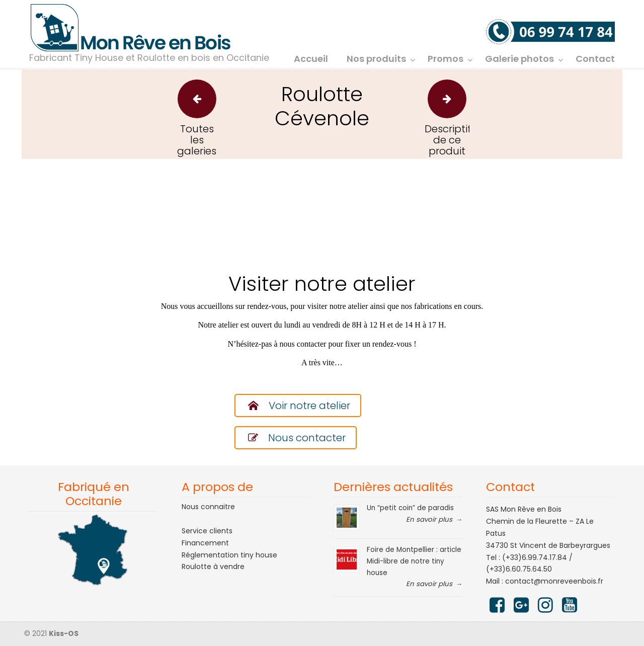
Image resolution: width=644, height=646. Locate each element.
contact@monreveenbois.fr (554, 581)
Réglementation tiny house (229, 555)
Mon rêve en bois (131, 28)
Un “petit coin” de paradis (410, 508)
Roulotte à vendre (213, 567)
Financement (205, 543)
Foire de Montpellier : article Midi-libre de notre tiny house (414, 561)
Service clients (207, 531)
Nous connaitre (208, 507)
